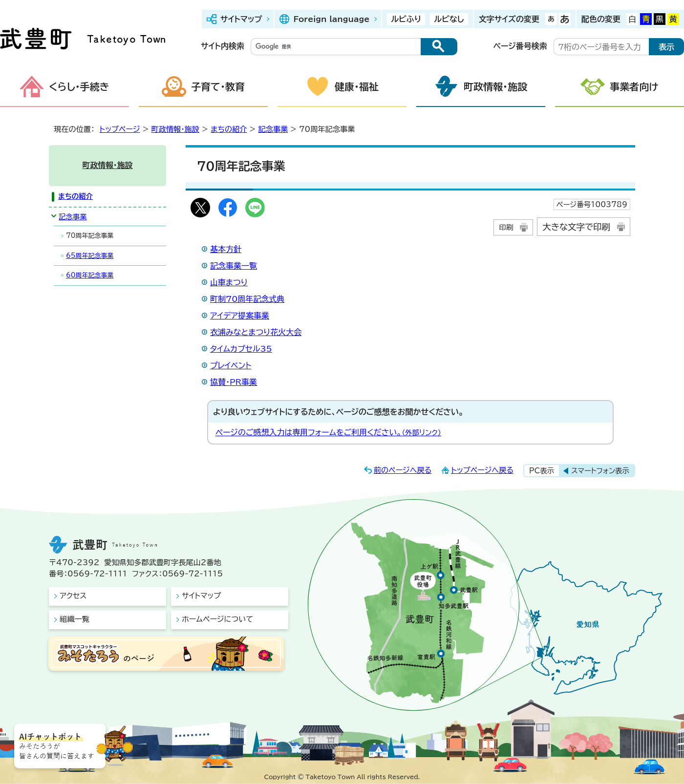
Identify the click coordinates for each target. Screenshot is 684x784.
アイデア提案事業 (240, 316)
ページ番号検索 (520, 46)
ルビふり (406, 19)
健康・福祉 (357, 86)
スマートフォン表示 (600, 471)
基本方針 (226, 249)
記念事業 (273, 129)
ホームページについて (217, 619)
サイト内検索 (223, 46)
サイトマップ (241, 19)
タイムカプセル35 (241, 349)
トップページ (120, 129)
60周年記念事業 (90, 275)
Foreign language (331, 19)
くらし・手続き (79, 86)
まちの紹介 (229, 129)
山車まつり (229, 282)
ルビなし (449, 19)
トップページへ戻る (482, 470)
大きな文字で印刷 (576, 227)
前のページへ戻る (403, 470)
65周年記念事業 (90, 256)
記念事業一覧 (234, 266)
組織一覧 (75, 619)
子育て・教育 (218, 86)
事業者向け (634, 86)
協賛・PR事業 (234, 382)
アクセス (73, 596)
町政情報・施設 (495, 86)
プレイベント (231, 365)
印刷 (506, 227)
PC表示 (542, 471)
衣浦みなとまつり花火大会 (256, 332)
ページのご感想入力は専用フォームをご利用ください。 (328, 432)
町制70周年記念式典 (247, 299)
